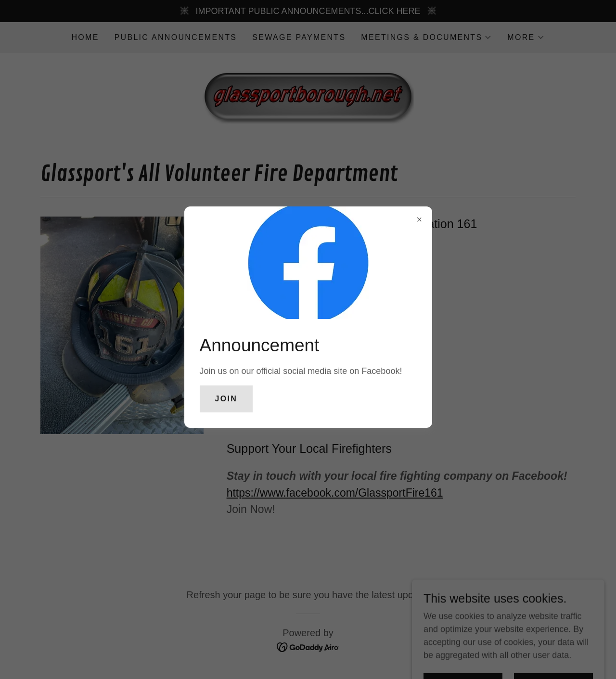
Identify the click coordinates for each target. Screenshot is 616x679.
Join (226, 399)
